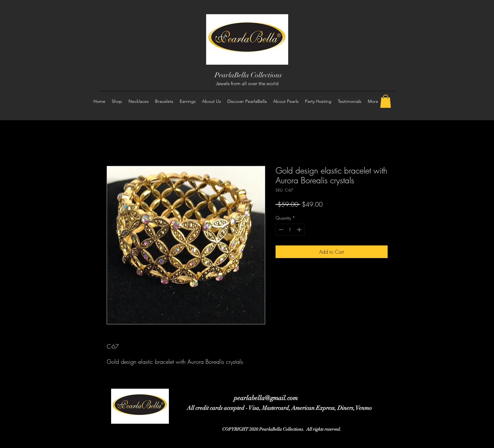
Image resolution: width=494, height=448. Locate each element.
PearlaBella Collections (248, 75)
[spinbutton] (290, 230)
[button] (386, 101)
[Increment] (300, 230)
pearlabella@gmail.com (266, 398)
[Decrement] (280, 230)
